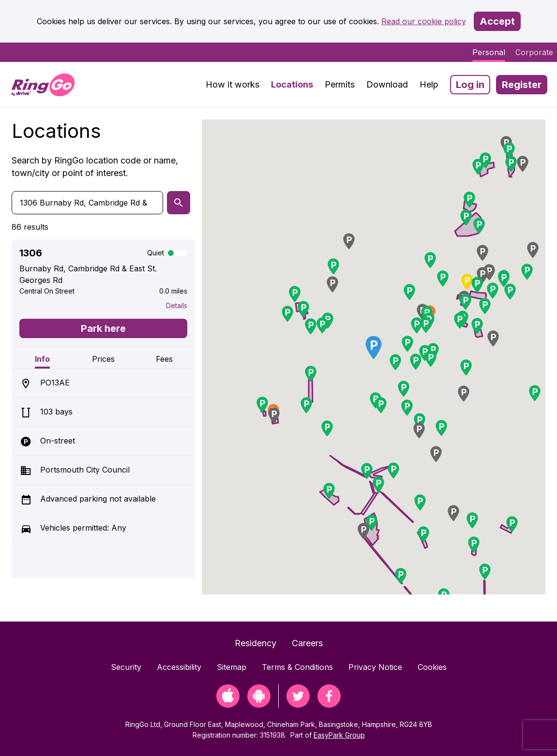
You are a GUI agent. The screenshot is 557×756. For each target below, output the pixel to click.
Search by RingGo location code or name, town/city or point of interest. (95, 167)
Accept (497, 21)
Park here (103, 328)
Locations (292, 84)
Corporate (534, 52)
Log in (470, 85)
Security (126, 667)
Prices (103, 359)
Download (387, 84)
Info (42, 359)
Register (522, 85)
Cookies (432, 667)
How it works (233, 84)
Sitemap (232, 667)
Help (429, 84)
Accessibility (179, 667)
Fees (164, 359)
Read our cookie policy (424, 21)
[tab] (42, 357)
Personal (489, 52)
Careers (307, 643)
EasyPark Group (339, 735)
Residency (256, 643)
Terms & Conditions (297, 667)
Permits (340, 84)
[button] (395, 362)
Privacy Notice (375, 667)
